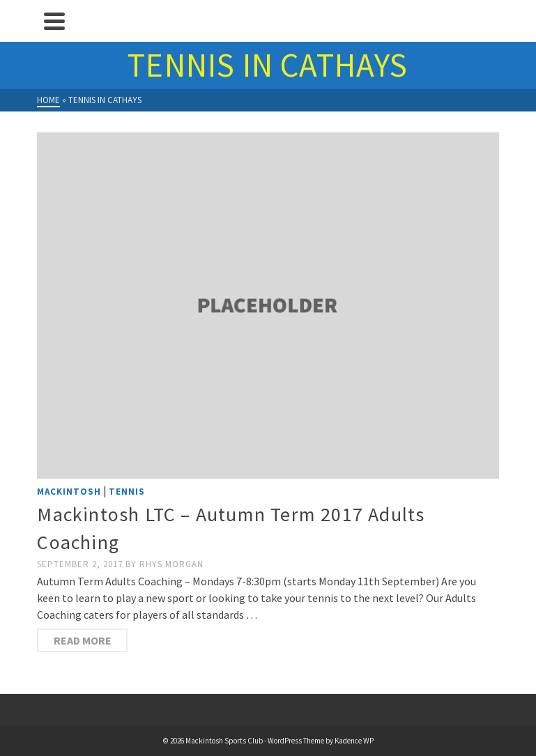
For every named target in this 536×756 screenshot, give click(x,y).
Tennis (127, 492)
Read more (83, 640)
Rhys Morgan (171, 564)
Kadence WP (354, 741)
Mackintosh (69, 492)
